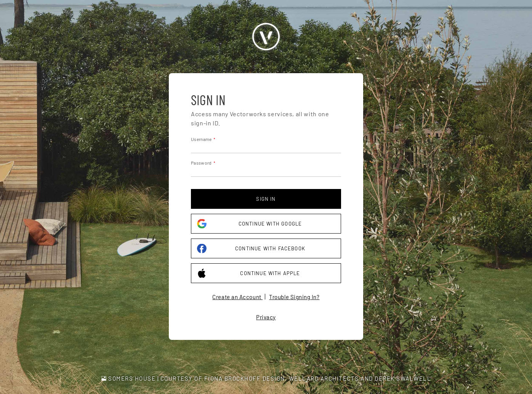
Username (201, 139)
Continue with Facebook (251, 249)
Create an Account (237, 297)
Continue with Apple (249, 273)
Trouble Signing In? (294, 297)
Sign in (266, 199)
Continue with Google (249, 224)
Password (201, 163)
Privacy (266, 317)
